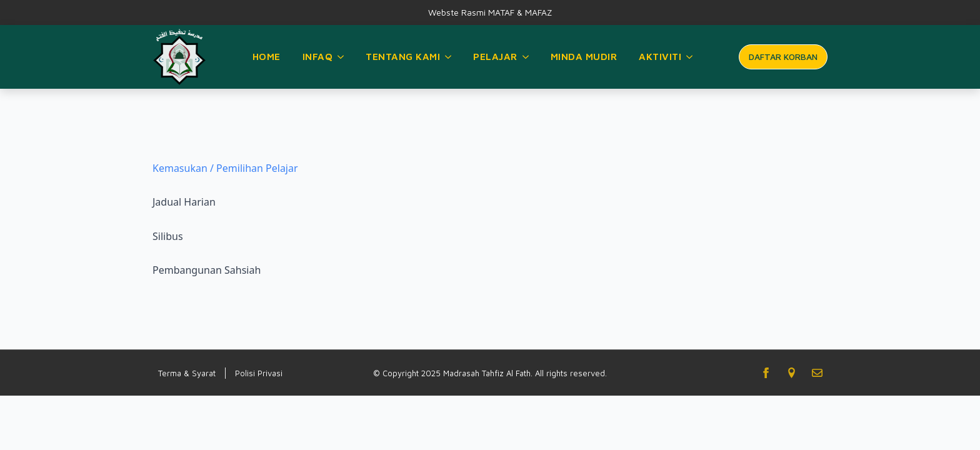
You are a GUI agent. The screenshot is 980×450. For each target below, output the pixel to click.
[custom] (792, 373)
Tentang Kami (403, 56)
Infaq (318, 56)
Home (267, 56)
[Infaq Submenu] (341, 57)
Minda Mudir (584, 56)
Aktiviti (660, 56)
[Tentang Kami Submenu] (449, 57)
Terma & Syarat (187, 373)
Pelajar (495, 56)
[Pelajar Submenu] (526, 57)
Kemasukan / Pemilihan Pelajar (225, 168)
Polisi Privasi (259, 373)
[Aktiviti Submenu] (690, 57)
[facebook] (766, 373)
